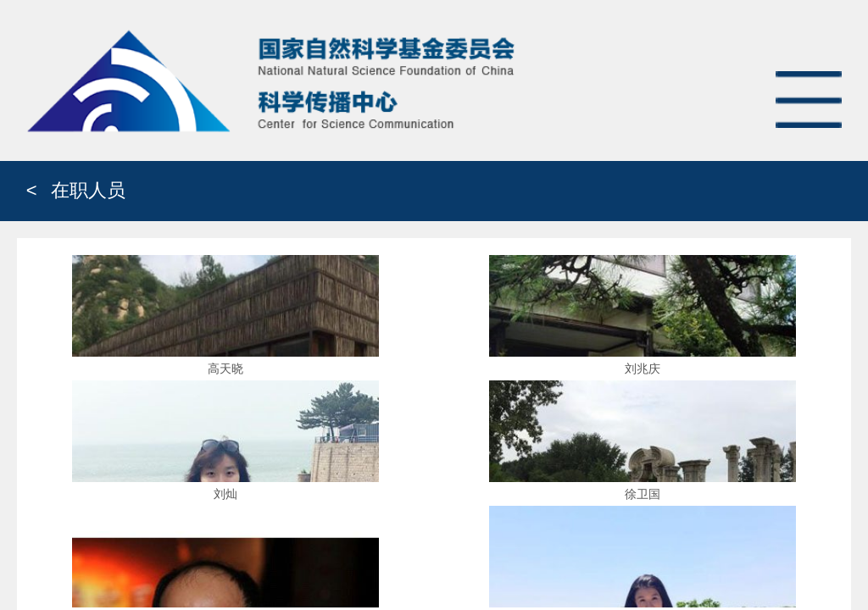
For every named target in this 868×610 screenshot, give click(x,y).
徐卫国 (643, 494)
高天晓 (225, 369)
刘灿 (225, 494)
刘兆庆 (643, 369)
